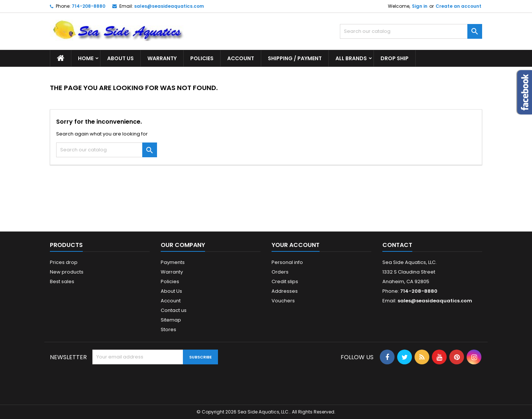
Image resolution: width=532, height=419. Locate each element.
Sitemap (171, 320)
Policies (202, 58)
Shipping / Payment (295, 58)
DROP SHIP (395, 58)
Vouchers (283, 301)
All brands (351, 58)
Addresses (285, 291)
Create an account (458, 6)
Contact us (174, 310)
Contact (397, 245)
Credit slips (285, 281)
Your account (296, 245)
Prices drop (64, 262)
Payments (173, 262)
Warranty (162, 58)
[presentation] (149, 382)
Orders (280, 272)
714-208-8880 (88, 6)
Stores (168, 329)
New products (67, 272)
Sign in (420, 6)
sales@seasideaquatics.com (169, 6)
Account (241, 58)
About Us (120, 58)
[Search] (411, 31)
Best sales (62, 281)
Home (86, 58)
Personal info (287, 262)
